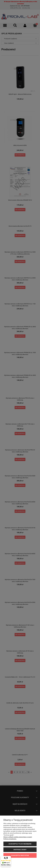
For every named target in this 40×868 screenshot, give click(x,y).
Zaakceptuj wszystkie (20, 855)
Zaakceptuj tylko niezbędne (20, 844)
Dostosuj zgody (20, 850)
